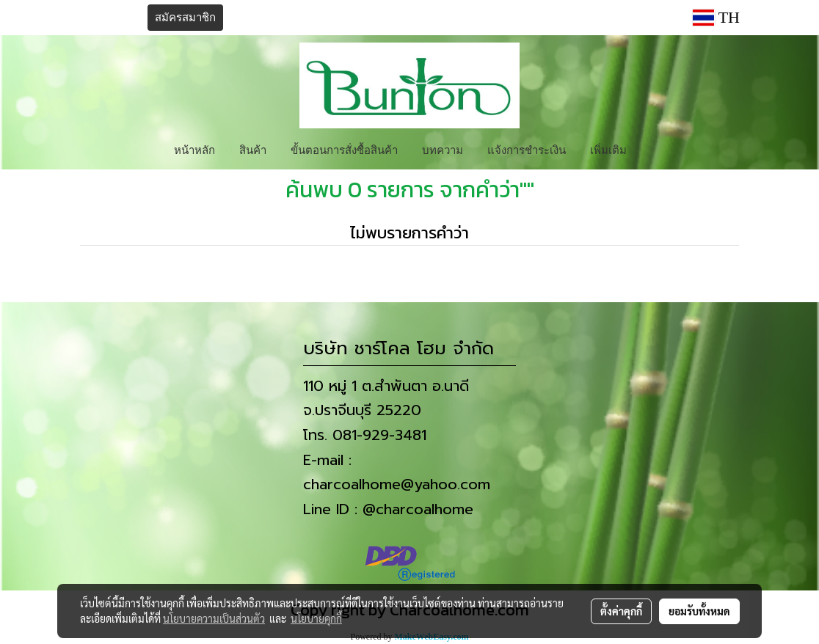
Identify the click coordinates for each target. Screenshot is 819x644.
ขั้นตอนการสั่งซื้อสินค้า (344, 149)
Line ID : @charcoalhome (388, 509)
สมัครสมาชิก (185, 18)
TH (716, 17)
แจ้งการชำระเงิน (527, 149)
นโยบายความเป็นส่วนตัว (214, 618)
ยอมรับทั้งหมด (699, 611)
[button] (652, 149)
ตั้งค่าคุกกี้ (621, 611)
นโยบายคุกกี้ (316, 618)
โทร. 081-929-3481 (365, 435)
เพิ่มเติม (608, 149)
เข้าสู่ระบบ (108, 18)
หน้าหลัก (194, 149)
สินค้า (253, 149)
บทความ (443, 149)
